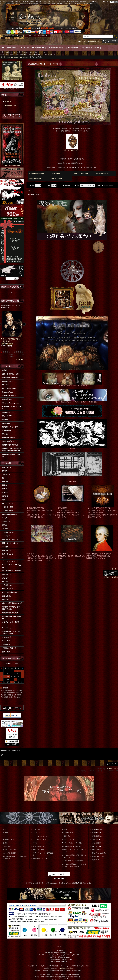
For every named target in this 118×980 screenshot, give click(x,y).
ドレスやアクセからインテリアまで (73, 861)
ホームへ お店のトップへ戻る (111, 573)
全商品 (5, 370)
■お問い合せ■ (96, 839)
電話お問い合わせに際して (100, 853)
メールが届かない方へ (98, 850)
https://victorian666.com (66, 968)
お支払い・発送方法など (10, 850)
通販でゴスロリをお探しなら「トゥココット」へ (74, 851)
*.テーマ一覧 (36, 833)
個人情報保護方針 (97, 836)
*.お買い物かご (8, 846)
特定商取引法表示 (97, 829)
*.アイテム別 (36, 829)
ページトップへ (113, 764)
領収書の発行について (98, 856)
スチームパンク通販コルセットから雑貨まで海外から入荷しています (74, 865)
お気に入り (6, 843)
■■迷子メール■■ (97, 846)
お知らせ (65, 829)
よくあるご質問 (96, 843)
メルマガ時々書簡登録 (10, 853)
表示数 (32, 185)
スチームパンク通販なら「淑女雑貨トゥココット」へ (74, 856)
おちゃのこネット (112, 769)
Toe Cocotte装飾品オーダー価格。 (72, 843)
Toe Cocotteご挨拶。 (68, 833)
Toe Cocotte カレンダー (40, 846)
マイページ (6, 836)
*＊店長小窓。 (66, 836)
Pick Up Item (37, 843)
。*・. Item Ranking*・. (40, 839)
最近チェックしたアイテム (41, 859)
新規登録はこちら (95, 41)
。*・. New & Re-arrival (40, 836)
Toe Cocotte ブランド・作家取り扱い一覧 (44, 854)
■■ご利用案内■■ (97, 833)
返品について (96, 860)
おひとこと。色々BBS (69, 839)
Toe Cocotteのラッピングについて (72, 846)
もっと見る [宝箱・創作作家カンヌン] (20, 360)
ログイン (83, 41)
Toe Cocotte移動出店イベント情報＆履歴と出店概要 (15, 857)
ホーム (5, 829)
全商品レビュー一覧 (39, 850)
